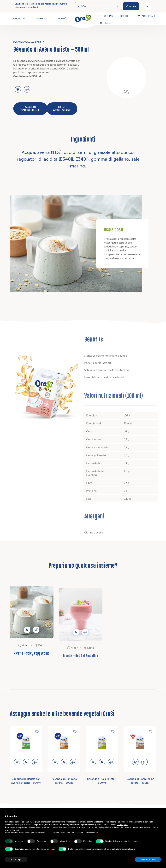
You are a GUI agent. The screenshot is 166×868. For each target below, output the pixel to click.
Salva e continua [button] (148, 859)
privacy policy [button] (86, 822)
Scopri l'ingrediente (30, 109)
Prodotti (19, 19)
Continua (131, 6)
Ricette (124, 16)
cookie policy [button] (122, 825)
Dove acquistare (145, 16)
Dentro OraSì (105, 16)
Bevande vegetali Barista (29, 42)
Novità (62, 19)
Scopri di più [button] (16, 859)
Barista (41, 19)
